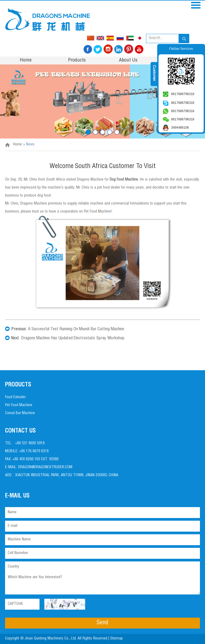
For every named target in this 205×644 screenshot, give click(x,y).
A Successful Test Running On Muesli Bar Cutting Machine (76, 329)
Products (77, 60)
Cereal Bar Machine (20, 413)
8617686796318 (183, 94)
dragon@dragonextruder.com (45, 467)
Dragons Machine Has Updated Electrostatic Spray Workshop (73, 339)
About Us (128, 60)
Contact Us (20, 431)
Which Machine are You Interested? (102, 583)
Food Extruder (15, 397)
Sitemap (117, 639)
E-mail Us (17, 496)
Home (26, 60)
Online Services (181, 49)
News (30, 145)
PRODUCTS (18, 385)
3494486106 (180, 128)
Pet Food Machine (19, 405)
